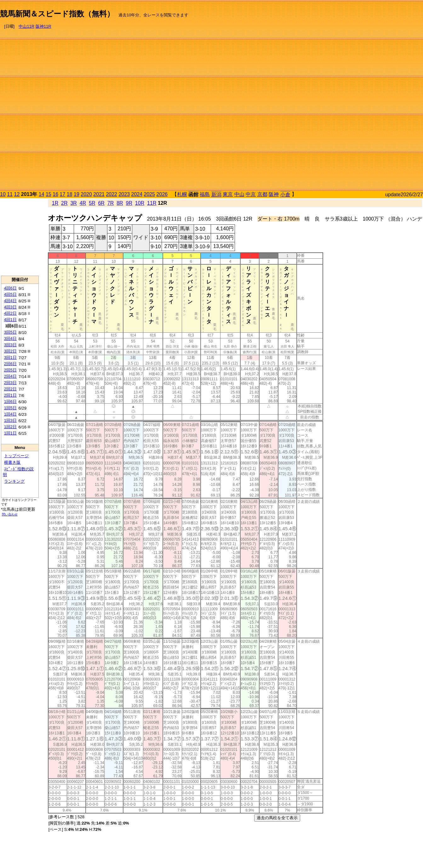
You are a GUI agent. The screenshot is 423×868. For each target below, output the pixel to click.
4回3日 (10, 307)
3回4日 (10, 339)
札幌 (182, 194)
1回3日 (10, 420)
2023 (124, 194)
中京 (251, 194)
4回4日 (10, 301)
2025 (150, 194)
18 (70, 194)
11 (10, 194)
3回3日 (10, 345)
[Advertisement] (396, 96)
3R (73, 203)
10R (140, 203)
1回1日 (10, 433)
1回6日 (10, 402)
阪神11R (43, 26)
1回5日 (10, 408)
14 (42, 194)
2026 (162, 194)
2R (64, 203)
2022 (111, 194)
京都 (262, 194)
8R (120, 203)
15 (49, 194)
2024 (137, 194)
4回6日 (10, 288)
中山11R (26, 26)
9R (129, 203)
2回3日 (10, 383)
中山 (239, 194)
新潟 (216, 195)
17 (63, 194)
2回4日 (10, 376)
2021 (99, 194)
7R (111, 203)
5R (92, 203)
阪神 (274, 194)
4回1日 (10, 320)
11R (152, 203)
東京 (228, 194)
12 (17, 194)
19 (77, 194)
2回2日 (10, 389)
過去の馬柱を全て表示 (277, 818)
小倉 (285, 195)
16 (55, 194)
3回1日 (10, 357)
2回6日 (10, 364)
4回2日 (10, 313)
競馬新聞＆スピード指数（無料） (57, 14)
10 (3, 194)
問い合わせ (10, 514)
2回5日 (10, 370)
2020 (86, 194)
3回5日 (10, 332)
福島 (205, 194)
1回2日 (10, 427)
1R (55, 203)
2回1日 (10, 395)
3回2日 (10, 351)
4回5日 (10, 294)
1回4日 (10, 414)
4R (83, 203)
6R (101, 203)
